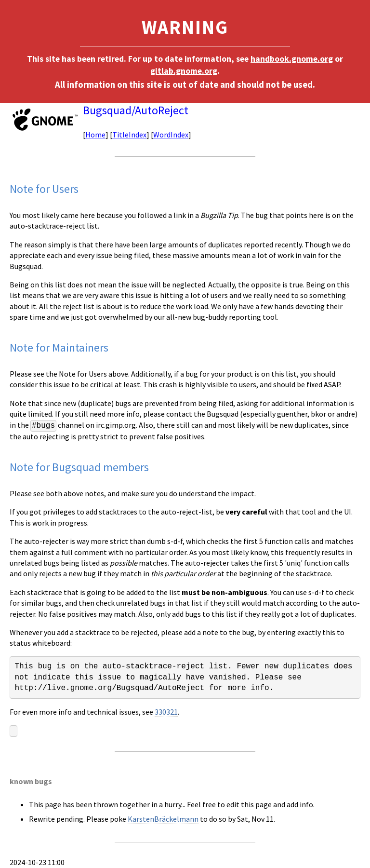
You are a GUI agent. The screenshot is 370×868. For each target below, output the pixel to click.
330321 (166, 712)
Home (95, 135)
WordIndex (171, 135)
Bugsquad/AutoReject (136, 110)
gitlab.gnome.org (184, 71)
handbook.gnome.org (292, 59)
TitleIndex (129, 135)
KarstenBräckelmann (163, 819)
